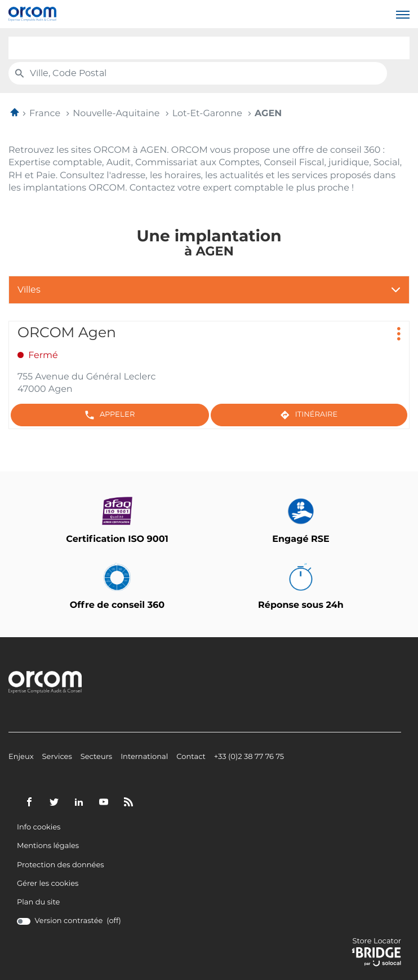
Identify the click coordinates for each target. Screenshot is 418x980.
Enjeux (21, 757)
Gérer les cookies (48, 884)
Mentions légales (48, 846)
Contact (191, 757)
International (144, 757)
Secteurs (96, 757)
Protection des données (61, 866)
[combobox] (209, 48)
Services (57, 757)
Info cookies (39, 828)
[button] (403, 14)
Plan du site (38, 902)
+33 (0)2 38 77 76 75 (249, 757)
